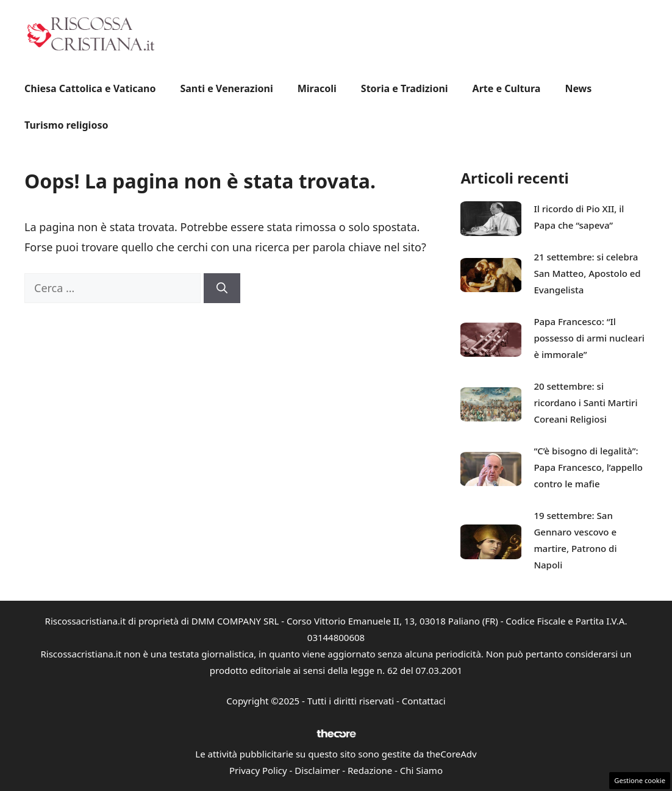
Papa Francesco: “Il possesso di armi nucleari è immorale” (589, 338)
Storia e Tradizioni (405, 88)
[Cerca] (222, 288)
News (578, 88)
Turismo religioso (66, 125)
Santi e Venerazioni (226, 88)
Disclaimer (317, 770)
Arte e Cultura (507, 88)
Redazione (370, 770)
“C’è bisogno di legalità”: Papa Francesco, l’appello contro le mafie (588, 467)
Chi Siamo (421, 770)
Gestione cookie (640, 780)
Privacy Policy (258, 770)
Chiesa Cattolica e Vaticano (90, 88)
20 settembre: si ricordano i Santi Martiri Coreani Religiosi (585, 403)
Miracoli (317, 88)
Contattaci (424, 701)
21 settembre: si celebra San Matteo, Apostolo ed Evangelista (587, 273)
